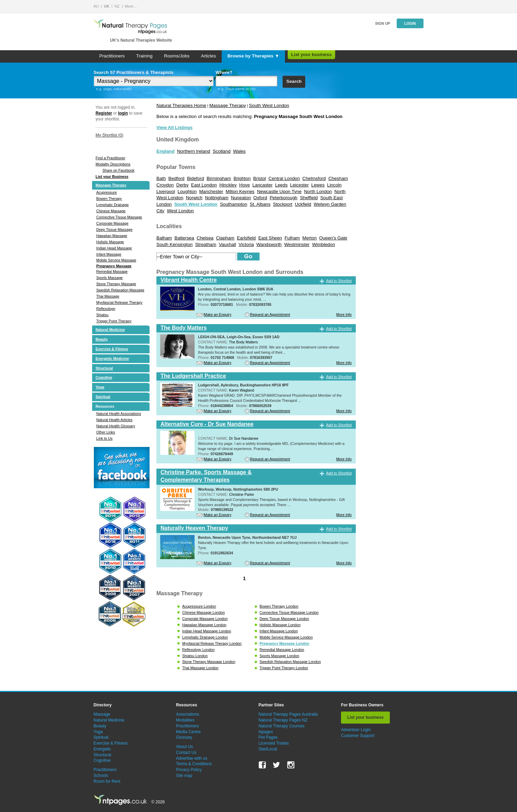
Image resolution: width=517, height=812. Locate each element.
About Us (184, 747)
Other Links (106, 432)
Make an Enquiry (218, 314)
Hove (245, 185)
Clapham (225, 238)
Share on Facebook (118, 170)
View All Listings (174, 127)
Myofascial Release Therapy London (212, 643)
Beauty (102, 339)
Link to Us (104, 438)
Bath (161, 178)
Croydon (165, 185)
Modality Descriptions (113, 164)
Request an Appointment (270, 314)
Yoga (100, 387)
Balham (164, 238)
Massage (102, 714)
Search (294, 81)
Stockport (283, 204)
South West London (269, 105)
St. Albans (260, 204)
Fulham (292, 238)
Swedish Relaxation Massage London (290, 662)
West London (180, 211)
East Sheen (270, 238)
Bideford (196, 178)
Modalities (185, 720)
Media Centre (188, 732)
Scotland (222, 151)
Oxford (260, 198)
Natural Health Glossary (116, 426)
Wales (239, 151)
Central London (284, 178)
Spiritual (103, 397)
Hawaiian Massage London (204, 625)
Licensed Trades (274, 743)
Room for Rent (107, 781)
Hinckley (228, 185)
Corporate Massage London (205, 619)
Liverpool (166, 191)
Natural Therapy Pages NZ (283, 720)
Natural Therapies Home (181, 105)
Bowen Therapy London (279, 606)
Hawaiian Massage (112, 236)
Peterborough (283, 198)
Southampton (234, 204)
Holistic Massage (110, 242)
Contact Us (186, 752)
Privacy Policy (189, 770)
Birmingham (219, 178)
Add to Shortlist (339, 281)
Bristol (260, 178)
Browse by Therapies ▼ (253, 56)
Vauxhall (228, 244)
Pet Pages (268, 737)
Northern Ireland (194, 151)
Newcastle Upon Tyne (279, 191)
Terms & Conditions (194, 764)
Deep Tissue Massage (114, 229)
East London (204, 185)
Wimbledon (324, 244)
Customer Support (358, 736)
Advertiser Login (356, 730)
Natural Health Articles (114, 420)
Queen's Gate (333, 238)
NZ (117, 6)
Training (144, 56)
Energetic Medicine (112, 359)
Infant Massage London (279, 631)
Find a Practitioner (110, 158)
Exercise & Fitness (112, 349)
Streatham (206, 244)
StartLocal (268, 749)
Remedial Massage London (282, 650)
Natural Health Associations (119, 414)
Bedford (177, 178)
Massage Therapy (111, 185)
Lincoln (334, 185)
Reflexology (106, 309)
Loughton (187, 191)
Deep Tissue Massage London (284, 619)
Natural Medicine (110, 330)
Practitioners (112, 56)
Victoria (246, 244)
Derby (183, 185)
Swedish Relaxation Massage (120, 290)
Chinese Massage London (203, 612)
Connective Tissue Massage (119, 217)
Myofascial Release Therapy (119, 302)
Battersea (184, 238)
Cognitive (104, 377)
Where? (224, 72)
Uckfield (303, 204)
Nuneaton (241, 198)
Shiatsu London (195, 656)
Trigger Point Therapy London (284, 668)
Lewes (318, 185)
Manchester (211, 191)
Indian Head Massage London (207, 631)
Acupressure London (199, 606)
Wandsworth (269, 244)
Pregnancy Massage (114, 266)
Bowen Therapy (109, 199)
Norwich (194, 198)
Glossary (184, 737)
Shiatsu (102, 315)
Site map (184, 776)
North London (318, 191)
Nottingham (217, 198)
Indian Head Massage (114, 248)
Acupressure (107, 192)
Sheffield (309, 198)
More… (131, 6)
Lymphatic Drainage (112, 205)
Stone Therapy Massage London (209, 662)
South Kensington (174, 244)
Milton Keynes (240, 191)
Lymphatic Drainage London (205, 637)
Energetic (102, 749)
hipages (266, 732)
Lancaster (262, 185)
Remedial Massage (112, 271)
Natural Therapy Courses (282, 726)
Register (104, 113)
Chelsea (205, 238)
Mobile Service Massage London (286, 637)
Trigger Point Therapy (114, 321)
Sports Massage (109, 278)
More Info (344, 314)
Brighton (242, 178)
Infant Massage (109, 254)
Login (410, 23)
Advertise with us (192, 758)
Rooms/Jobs (177, 56)
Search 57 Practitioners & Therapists (134, 72)
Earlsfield (246, 238)
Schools (101, 776)
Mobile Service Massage (116, 260)
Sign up (383, 23)
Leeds (281, 185)
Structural (104, 368)
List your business (311, 55)
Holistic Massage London (280, 625)
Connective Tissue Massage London (289, 612)
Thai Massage (108, 296)
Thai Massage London (200, 668)
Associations (188, 714)
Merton (310, 238)
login (123, 113)
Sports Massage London (279, 656)
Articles (208, 56)
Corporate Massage (112, 223)
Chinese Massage (111, 211)
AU (96, 6)
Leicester (299, 185)
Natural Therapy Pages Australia (288, 714)
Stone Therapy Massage (116, 284)
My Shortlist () (109, 135)
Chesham (338, 178)
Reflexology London (198, 650)
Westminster (297, 244)
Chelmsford (314, 178)
